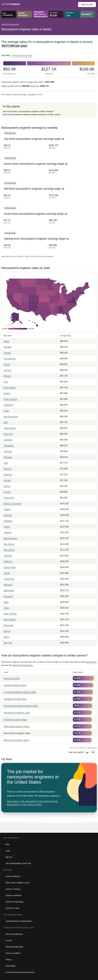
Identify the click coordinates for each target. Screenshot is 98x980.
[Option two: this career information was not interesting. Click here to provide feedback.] (93, 752)
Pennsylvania (10, 359)
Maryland (8, 515)
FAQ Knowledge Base (14, 947)
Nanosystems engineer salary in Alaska (26, 29)
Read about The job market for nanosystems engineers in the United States (32, 803)
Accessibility (10, 966)
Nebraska (8, 457)
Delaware (8, 521)
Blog (7, 844)
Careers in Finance (13, 889)
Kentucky (8, 451)
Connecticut (9, 579)
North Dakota (10, 388)
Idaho (6, 602)
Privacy (9, 960)
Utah (6, 422)
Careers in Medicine (14, 895)
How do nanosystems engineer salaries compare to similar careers (32, 115)
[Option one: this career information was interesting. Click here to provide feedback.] (88, 752)
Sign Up (9, 857)
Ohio (6, 382)
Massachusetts (10, 538)
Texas (6, 608)
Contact (9, 940)
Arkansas (8, 475)
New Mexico (9, 544)
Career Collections (13, 876)
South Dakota (10, 428)
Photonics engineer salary (15, 719)
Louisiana (8, 440)
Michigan (8, 347)
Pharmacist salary (12, 678)
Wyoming (8, 585)
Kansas (7, 492)
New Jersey (9, 550)
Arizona (7, 631)
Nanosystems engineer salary (17, 733)
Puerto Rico (9, 498)
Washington (9, 590)
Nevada (7, 480)
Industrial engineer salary (15, 685)
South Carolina (10, 399)
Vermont (7, 370)
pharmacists (91, 662)
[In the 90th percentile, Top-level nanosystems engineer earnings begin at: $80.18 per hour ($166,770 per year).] (49, 142)
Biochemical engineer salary (16, 740)
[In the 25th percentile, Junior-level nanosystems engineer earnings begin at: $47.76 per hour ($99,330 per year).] (49, 217)
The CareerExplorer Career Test (18, 863)
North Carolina (10, 614)
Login (8, 851)
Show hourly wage (22, 55)
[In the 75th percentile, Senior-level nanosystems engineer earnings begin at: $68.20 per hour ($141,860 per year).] (49, 167)
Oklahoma (8, 405)
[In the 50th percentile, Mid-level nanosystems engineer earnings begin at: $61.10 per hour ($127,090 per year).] (49, 192)
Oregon (7, 393)
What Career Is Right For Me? (18, 883)
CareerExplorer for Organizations (19, 921)
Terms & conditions (13, 953)
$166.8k (87, 71)
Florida (7, 364)
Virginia (7, 509)
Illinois (6, 341)
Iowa (6, 463)
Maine (6, 637)
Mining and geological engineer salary (21, 706)
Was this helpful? (76, 752)
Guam (6, 411)
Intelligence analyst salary (15, 699)
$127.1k (49, 71)
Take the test (87, 5)
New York (8, 643)
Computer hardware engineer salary (20, 692)
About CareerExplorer (14, 934)
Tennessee (8, 446)
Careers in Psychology (15, 902)
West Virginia (10, 619)
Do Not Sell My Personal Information (20, 972)
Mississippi (8, 625)
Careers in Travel (12, 908)
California (8, 561)
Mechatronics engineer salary (17, 713)
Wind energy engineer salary (17, 726)
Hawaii (7, 573)
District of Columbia (12, 504)
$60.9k (10, 71)
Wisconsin (8, 434)
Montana (8, 469)
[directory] (49, 110)
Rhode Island (10, 567)
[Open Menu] (40, 4)
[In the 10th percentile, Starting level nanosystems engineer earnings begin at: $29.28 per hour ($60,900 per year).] (49, 242)
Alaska (7, 527)
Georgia (7, 353)
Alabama (8, 532)
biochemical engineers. (23, 665)
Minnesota (8, 596)
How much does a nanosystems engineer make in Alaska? (28, 111)
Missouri (7, 376)
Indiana (7, 486)
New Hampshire (11, 417)
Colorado (8, 556)
